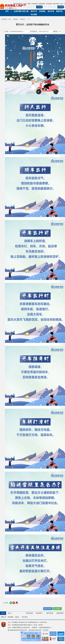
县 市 (3, 613)
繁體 (29, 4)
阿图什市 (4, 617)
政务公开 (34, 11)
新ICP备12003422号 (35, 630)
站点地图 (34, 14)
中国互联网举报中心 (45, 628)
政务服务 (42, 11)
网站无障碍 (56, 4)
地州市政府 (29, 613)
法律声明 (34, 628)
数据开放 (59, 11)
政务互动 (51, 11)
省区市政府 (50, 613)
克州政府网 (49, 4)
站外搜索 (39, 7)
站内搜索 (61, 7)
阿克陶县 (11, 617)
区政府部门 (39, 613)
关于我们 (46, 630)
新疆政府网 (42, 4)
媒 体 (10, 613)
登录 (62, 4)
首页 (7, 11)
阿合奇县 (25, 617)
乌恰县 (17, 617)
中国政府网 (35, 4)
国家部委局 (60, 613)
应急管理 (16, 19)
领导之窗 (25, 11)
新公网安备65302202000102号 (18, 630)
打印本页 (48, 609)
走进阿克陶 (17, 11)
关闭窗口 (57, 609)
